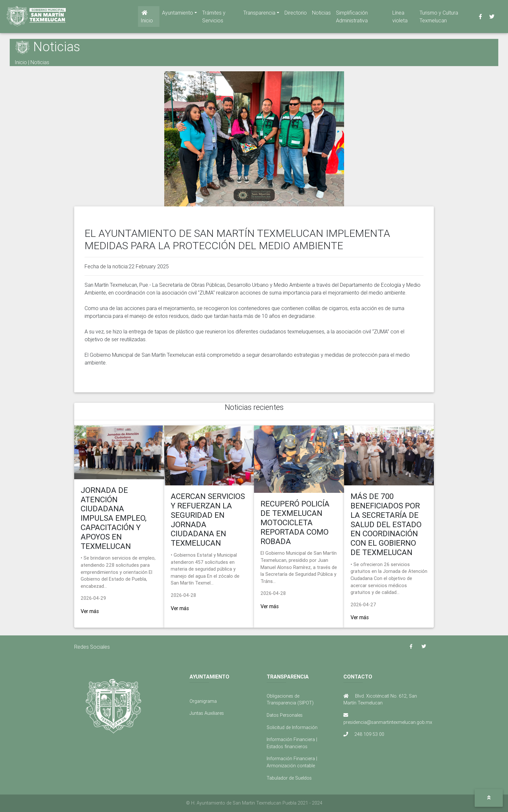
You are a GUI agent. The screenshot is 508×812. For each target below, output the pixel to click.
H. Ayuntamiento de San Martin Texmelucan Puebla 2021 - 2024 (257, 803)
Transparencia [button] (259, 14)
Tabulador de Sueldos (289, 778)
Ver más (90, 611)
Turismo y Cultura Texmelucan (439, 18)
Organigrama (203, 701)
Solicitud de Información (292, 727)
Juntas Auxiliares (207, 713)
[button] (489, 798)
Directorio (296, 14)
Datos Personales (285, 715)
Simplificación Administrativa (352, 18)
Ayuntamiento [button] (178, 14)
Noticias (321, 14)
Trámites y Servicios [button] (214, 18)
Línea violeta (400, 18)
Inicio (147, 18)
